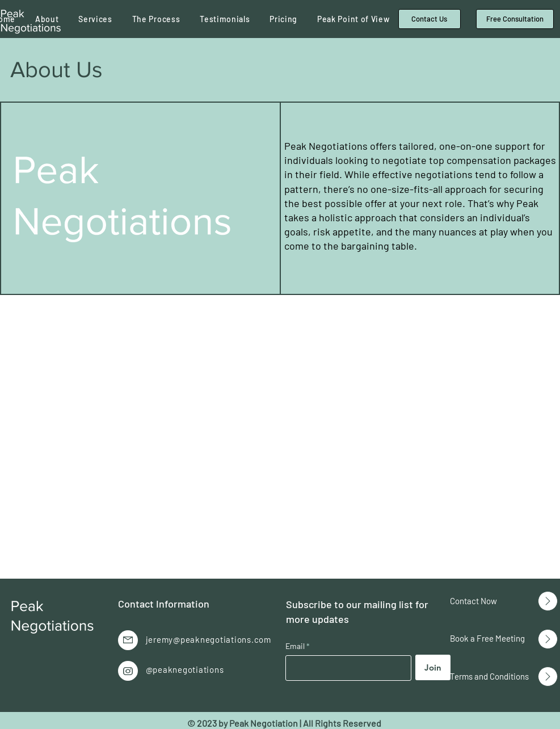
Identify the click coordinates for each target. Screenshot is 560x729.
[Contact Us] (430, 19)
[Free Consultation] (515, 19)
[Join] (433, 667)
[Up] (548, 601)
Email (296, 646)
